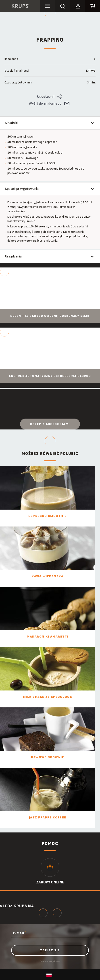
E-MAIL (20, 933)
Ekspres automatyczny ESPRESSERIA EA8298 (50, 376)
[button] (78, 5)
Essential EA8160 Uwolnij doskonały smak (50, 316)
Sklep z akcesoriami (50, 424)
